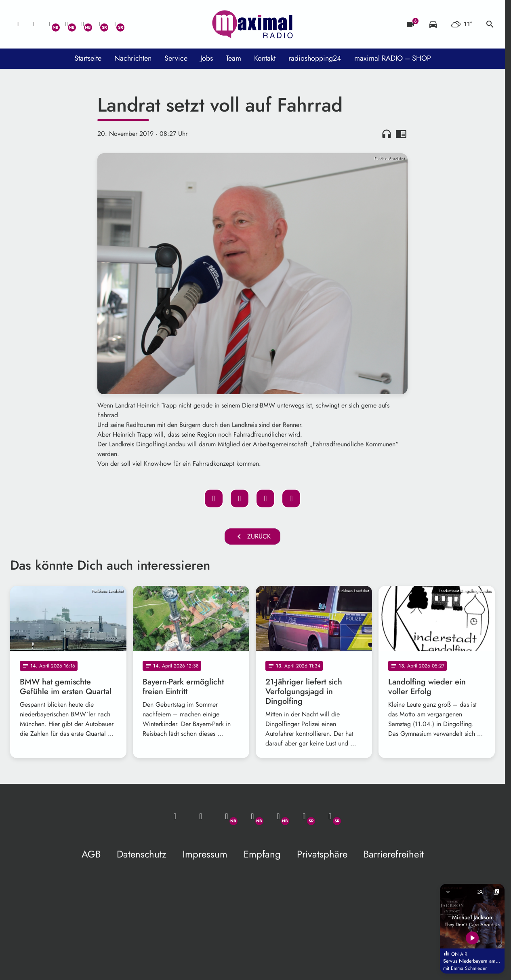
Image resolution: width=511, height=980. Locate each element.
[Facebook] (67, 24)
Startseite (88, 58)
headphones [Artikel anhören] (387, 134)
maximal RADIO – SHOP (393, 58)
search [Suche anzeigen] (490, 24)
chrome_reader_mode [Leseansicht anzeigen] (401, 134)
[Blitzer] (410, 24)
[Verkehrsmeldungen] (433, 24)
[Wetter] (462, 24)
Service (176, 58)
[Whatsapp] (50, 24)
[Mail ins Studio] (18, 24)
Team (233, 58)
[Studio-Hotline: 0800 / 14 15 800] (34, 24)
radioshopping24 (315, 58)
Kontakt (265, 58)
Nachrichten (133, 58)
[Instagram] (83, 24)
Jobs (207, 58)
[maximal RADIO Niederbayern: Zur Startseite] (252, 24)
